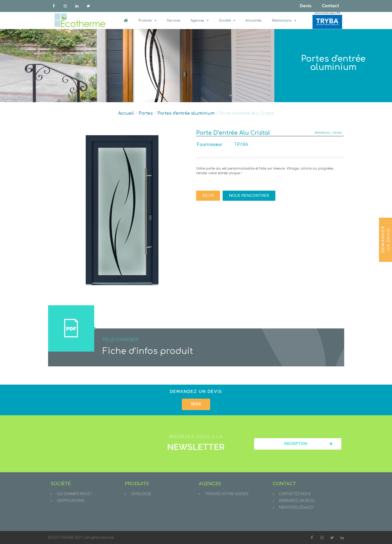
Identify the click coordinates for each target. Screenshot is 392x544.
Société (227, 21)
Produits (147, 21)
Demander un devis (386, 239)
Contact (330, 6)
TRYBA (241, 145)
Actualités (254, 21)
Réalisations (284, 21)
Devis (306, 6)
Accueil (126, 113)
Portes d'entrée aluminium (333, 63)
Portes (146, 113)
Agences (200, 21)
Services (174, 21)
